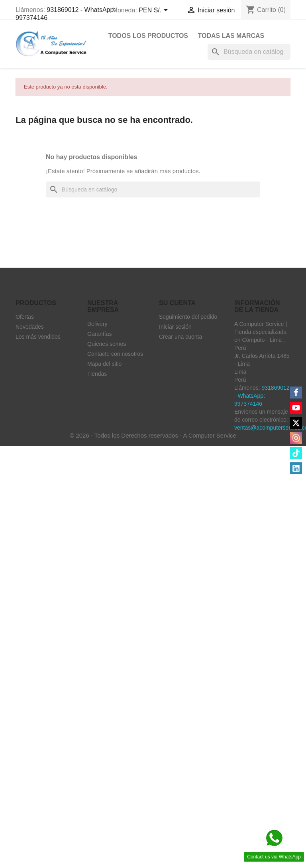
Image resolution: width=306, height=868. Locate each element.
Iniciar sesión (175, 327)
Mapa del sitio (104, 364)
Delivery (97, 324)
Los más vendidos (38, 337)
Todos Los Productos (148, 36)
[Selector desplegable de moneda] (154, 11)
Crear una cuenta (180, 337)
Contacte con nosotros (115, 354)
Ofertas (25, 317)
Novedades (30, 327)
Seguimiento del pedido (188, 317)
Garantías (99, 334)
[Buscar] (249, 52)
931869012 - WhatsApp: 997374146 (262, 396)
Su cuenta (177, 303)
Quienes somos (107, 344)
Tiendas (97, 374)
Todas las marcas (231, 36)
